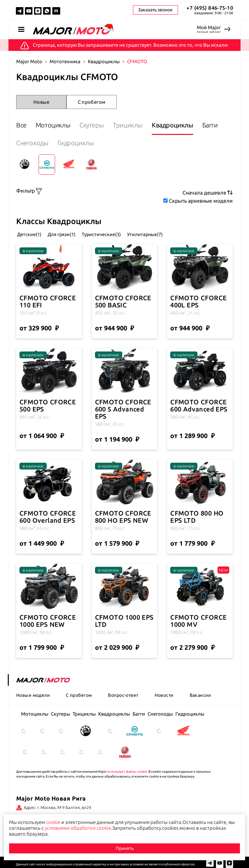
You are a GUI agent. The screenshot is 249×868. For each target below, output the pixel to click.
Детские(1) (30, 233)
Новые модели (33, 695)
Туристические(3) (125, 233)
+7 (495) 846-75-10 (210, 8)
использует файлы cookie (127, 771)
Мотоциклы (58, 125)
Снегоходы (62, 143)
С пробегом (92, 102)
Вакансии (200, 695)
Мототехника (65, 61)
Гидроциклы (111, 143)
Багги (24, 143)
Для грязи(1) (73, 233)
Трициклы (143, 125)
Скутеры (102, 125)
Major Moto (29, 61)
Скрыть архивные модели (201, 201)
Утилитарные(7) (180, 233)
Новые (41, 102)
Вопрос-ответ (123, 695)
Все (21, 125)
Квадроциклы (104, 61)
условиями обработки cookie (78, 828)
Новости (164, 695)
